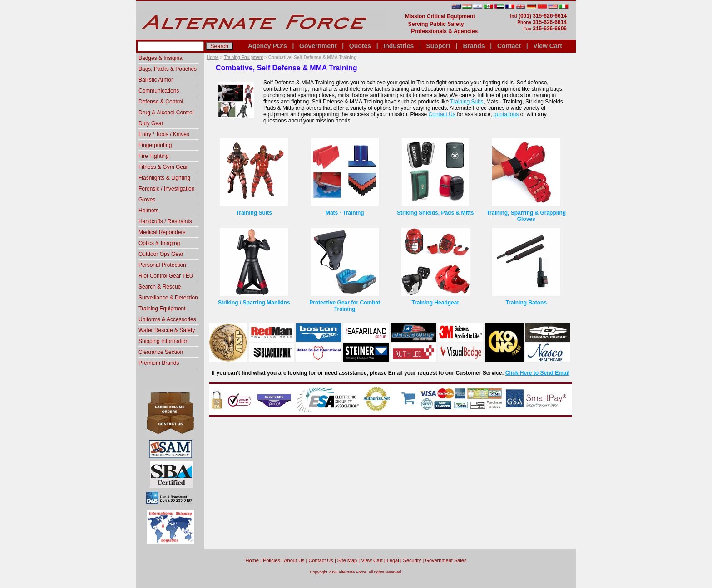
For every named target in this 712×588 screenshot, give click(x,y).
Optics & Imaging (159, 243)
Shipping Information (163, 341)
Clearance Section (161, 352)
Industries (398, 46)
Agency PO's (267, 46)
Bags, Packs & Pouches (168, 69)
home (252, 560)
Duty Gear (151, 123)
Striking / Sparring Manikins (254, 303)
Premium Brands (159, 363)
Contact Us (442, 114)
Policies (272, 560)
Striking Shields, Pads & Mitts (435, 213)
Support (438, 46)
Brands (474, 46)
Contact (509, 46)
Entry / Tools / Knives (164, 134)
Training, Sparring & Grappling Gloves (526, 216)
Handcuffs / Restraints (165, 221)
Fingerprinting (155, 145)
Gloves (147, 200)
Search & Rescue (160, 287)
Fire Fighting (154, 156)
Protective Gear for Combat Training (345, 306)
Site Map (347, 560)
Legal (393, 560)
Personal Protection (162, 265)
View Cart (548, 46)
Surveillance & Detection (168, 298)
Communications (159, 91)
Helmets (148, 211)
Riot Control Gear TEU (166, 276)
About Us (294, 560)
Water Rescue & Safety (167, 330)
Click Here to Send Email (537, 373)
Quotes (360, 46)
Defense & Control (161, 102)
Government (318, 46)
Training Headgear (435, 303)
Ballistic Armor (156, 80)
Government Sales (446, 560)
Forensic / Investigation (166, 189)
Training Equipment (243, 57)
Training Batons (526, 303)
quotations (506, 114)
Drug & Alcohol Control (166, 113)
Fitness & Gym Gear (163, 167)
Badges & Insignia (161, 58)
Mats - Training (345, 213)
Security (412, 560)
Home (213, 57)
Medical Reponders (162, 232)
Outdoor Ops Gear (161, 254)
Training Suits (467, 102)
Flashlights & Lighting (164, 178)
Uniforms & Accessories (167, 319)
